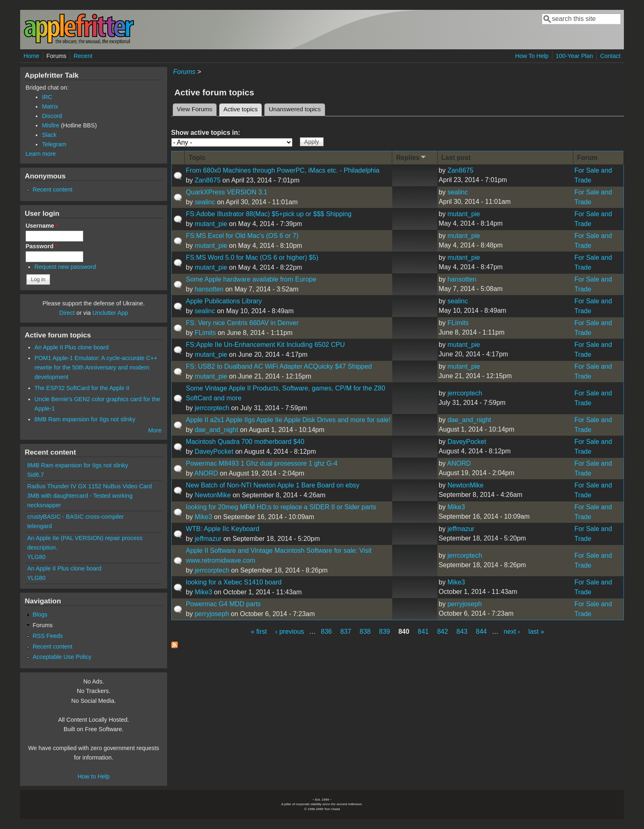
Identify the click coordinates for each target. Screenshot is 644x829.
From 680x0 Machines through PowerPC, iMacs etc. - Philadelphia (283, 170)
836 (326, 632)
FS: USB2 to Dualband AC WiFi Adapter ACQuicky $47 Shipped (279, 366)
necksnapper (44, 505)
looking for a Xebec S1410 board (234, 582)
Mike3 (204, 517)
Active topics (243, 108)
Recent (83, 56)
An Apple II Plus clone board (72, 347)
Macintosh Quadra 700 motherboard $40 (245, 442)
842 (443, 632)
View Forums (195, 109)
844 (482, 632)
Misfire (51, 125)
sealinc (205, 202)
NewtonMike (213, 495)
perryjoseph (212, 614)
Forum (587, 158)
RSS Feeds (48, 636)
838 (365, 632)
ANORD (206, 473)
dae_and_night (216, 430)
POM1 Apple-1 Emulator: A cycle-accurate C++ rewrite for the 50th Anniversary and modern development (96, 367)
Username (42, 226)
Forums (56, 56)
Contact (610, 56)
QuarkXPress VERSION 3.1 (227, 192)
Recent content (52, 189)
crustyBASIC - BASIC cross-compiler (75, 517)
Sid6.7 (36, 475)
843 (462, 632)
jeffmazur (208, 539)
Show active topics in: (206, 133)
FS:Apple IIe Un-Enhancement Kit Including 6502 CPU (266, 345)
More (155, 430)
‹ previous (290, 632)
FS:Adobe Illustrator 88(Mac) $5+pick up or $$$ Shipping (269, 214)
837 (346, 632)
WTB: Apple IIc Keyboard (223, 529)
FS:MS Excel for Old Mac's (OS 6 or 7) (242, 236)
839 (385, 632)
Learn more (41, 154)
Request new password (65, 267)
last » (536, 632)
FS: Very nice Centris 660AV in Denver (243, 323)
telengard (39, 526)
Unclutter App (110, 313)
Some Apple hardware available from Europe (251, 279)
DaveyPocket (214, 451)
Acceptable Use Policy (62, 657)
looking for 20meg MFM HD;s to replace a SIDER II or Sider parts (281, 507)
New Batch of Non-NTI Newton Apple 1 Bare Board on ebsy (273, 485)
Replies (412, 157)
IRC (47, 97)
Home (31, 56)
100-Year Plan (574, 56)
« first (259, 632)
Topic (197, 158)
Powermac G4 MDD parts (223, 604)
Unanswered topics (294, 109)
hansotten (209, 289)
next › (512, 632)
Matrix (50, 106)
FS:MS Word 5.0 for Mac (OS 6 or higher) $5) (252, 257)
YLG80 (36, 557)
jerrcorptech (212, 408)
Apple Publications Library (224, 301)
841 (423, 632)
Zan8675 (208, 180)
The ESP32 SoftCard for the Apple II (82, 388)
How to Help (94, 776)
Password (41, 246)
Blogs (40, 614)
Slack (49, 135)
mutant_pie (211, 224)
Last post (456, 158)
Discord (52, 116)
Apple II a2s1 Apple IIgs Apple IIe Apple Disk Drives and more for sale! (288, 420)
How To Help (532, 56)
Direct (67, 313)
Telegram (54, 144)
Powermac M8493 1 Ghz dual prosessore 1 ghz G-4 (262, 463)
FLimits (205, 333)
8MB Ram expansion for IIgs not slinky (85, 419)
